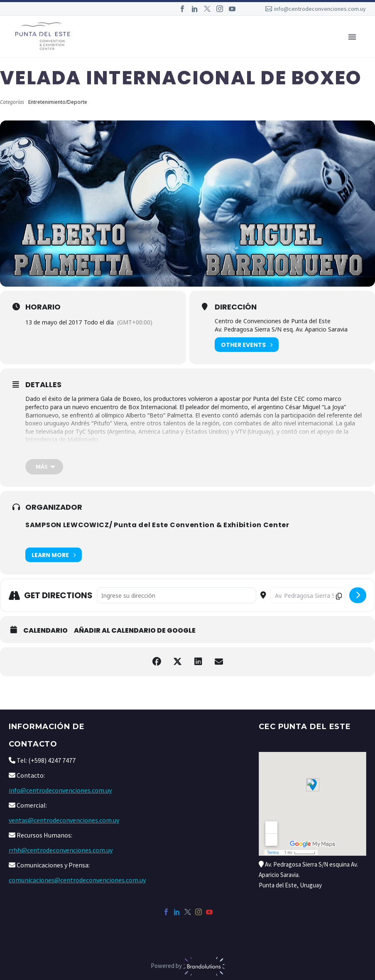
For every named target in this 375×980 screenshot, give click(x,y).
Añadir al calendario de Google (135, 631)
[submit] (358, 595)
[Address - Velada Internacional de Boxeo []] (176, 595)
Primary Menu (352, 37)
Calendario (45, 631)
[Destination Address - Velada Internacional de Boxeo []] (308, 595)
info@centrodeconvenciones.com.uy (320, 9)
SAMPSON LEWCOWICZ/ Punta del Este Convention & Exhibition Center (157, 525)
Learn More (54, 555)
